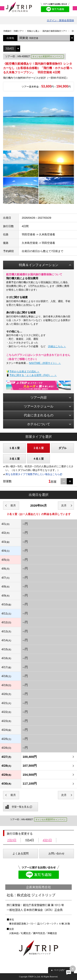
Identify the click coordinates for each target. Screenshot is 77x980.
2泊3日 (12, 840)
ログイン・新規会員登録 (60, 20)
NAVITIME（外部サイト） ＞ (45, 363)
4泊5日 (47, 840)
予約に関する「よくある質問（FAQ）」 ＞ (33, 375)
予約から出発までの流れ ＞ (24, 371)
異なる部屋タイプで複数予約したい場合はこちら (33, 474)
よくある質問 (21, 853)
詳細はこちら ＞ (57, 346)
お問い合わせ (56, 853)
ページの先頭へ (62, 970)
